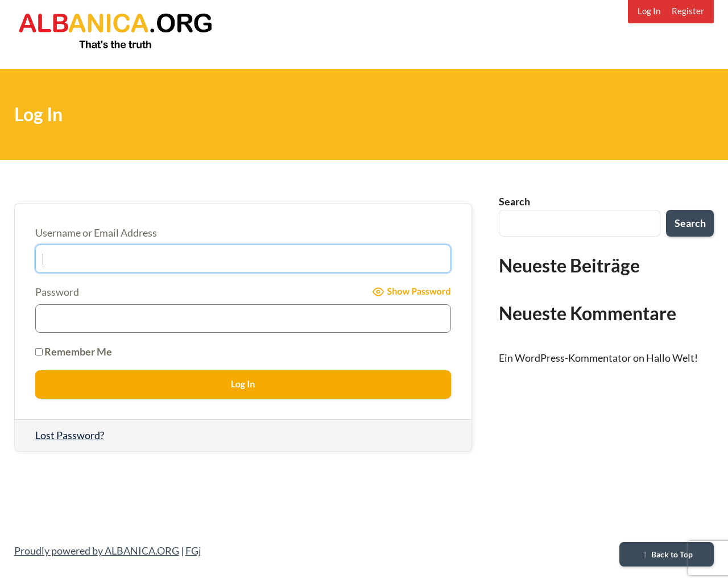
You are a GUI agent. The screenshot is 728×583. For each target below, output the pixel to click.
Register (688, 11)
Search (514, 201)
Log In (649, 11)
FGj (193, 551)
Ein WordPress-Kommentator (565, 358)
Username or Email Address (96, 233)
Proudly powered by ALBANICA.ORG (97, 551)
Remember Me (74, 352)
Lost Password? (70, 435)
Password (57, 292)
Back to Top (667, 554)
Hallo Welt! (672, 358)
